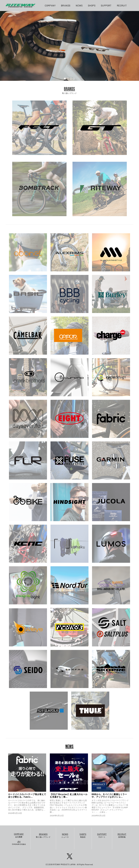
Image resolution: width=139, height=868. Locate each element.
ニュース (65, 835)
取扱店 (83, 835)
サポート (102, 835)
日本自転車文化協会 (19, 843)
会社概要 (19, 835)
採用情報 (122, 835)
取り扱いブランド (43, 835)
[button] (65, 79)
